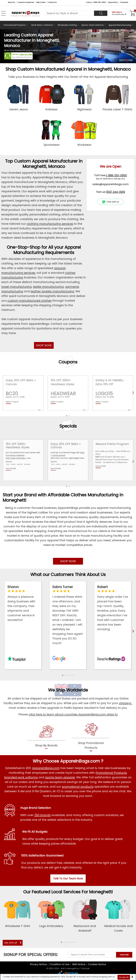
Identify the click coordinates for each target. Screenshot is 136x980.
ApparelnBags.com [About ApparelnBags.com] (46, 768)
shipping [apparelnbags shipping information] (126, 703)
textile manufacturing (48, 287)
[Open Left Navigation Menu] (3, 13)
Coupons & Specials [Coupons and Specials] (26, 2)
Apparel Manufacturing (120, 25)
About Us (11, 2)
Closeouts (124, 2)
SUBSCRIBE (124, 955)
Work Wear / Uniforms (42, 25)
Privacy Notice (38, 964)
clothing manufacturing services (50, 224)
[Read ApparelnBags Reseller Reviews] (113, 608)
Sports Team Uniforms (93, 25)
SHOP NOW (44, 345)
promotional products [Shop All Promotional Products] (78, 787)
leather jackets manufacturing (52, 291)
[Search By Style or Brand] (70, 13)
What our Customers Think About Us (68, 574)
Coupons (68, 362)
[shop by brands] (46, 737)
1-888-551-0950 (26, 55)
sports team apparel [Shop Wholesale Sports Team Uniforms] (60, 777)
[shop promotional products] (91, 737)
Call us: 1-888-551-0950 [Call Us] (96, 2)
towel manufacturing (16, 287)
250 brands (42, 815)
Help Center (41, 2)
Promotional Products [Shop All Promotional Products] (111, 773)
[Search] (101, 13)
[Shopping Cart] (132, 13)
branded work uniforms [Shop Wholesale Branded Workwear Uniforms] (21, 777)
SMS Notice (79, 964)
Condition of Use (59, 964)
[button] (63, 675)
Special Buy (113, 2)
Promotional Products (15, 25)
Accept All (124, 977)
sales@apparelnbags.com (110, 184)
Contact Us (52, 2)
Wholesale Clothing (67, 25)
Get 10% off (11, 943)
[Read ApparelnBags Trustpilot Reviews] (23, 603)
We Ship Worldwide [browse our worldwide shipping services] (68, 690)
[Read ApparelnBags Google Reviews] (68, 615)
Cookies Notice (97, 964)
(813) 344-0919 (115, 192)
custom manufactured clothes (29, 301)
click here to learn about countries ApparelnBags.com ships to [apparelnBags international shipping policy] (73, 714)
